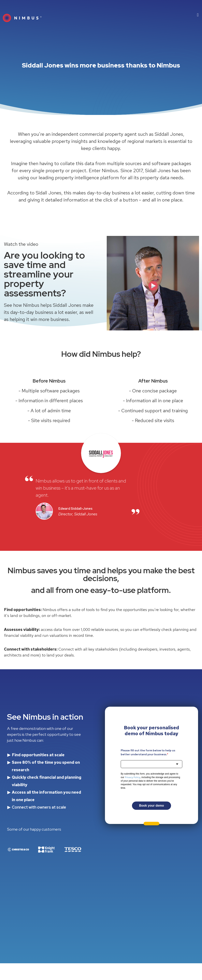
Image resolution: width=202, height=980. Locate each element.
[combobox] (151, 764)
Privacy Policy (133, 777)
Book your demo (151, 806)
